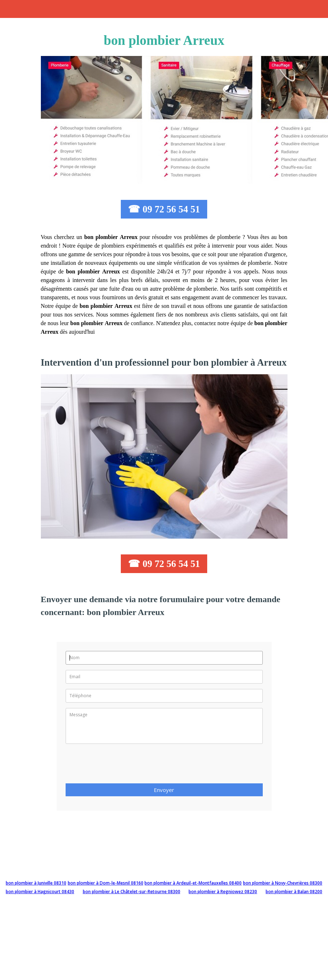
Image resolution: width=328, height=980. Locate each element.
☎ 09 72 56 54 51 (164, 209)
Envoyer (164, 790)
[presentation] (120, 766)
